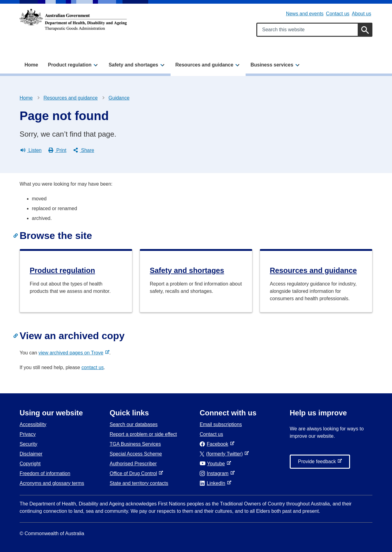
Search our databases (134, 424)
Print (57, 150)
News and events (305, 14)
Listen (31, 150)
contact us (93, 367)
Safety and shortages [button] (134, 65)
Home (31, 65)
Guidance (119, 98)
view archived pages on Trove (72, 353)
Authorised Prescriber (133, 464)
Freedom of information (45, 473)
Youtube (213, 464)
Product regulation (62, 270)
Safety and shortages (187, 270)
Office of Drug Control (134, 473)
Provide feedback (318, 463)
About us (362, 14)
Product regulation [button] (70, 65)
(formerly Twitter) (222, 454)
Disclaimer (31, 454)
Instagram (215, 473)
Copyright (30, 464)
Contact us (337, 14)
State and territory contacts (139, 483)
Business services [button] (272, 65)
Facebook (215, 444)
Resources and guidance (71, 98)
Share (84, 150)
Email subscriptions (221, 424)
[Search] (365, 30)
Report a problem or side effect (143, 434)
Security (28, 444)
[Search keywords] (314, 30)
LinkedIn (214, 483)
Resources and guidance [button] (204, 65)
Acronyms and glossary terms (52, 483)
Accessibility (33, 424)
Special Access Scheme (136, 454)
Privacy (28, 434)
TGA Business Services (135, 444)
